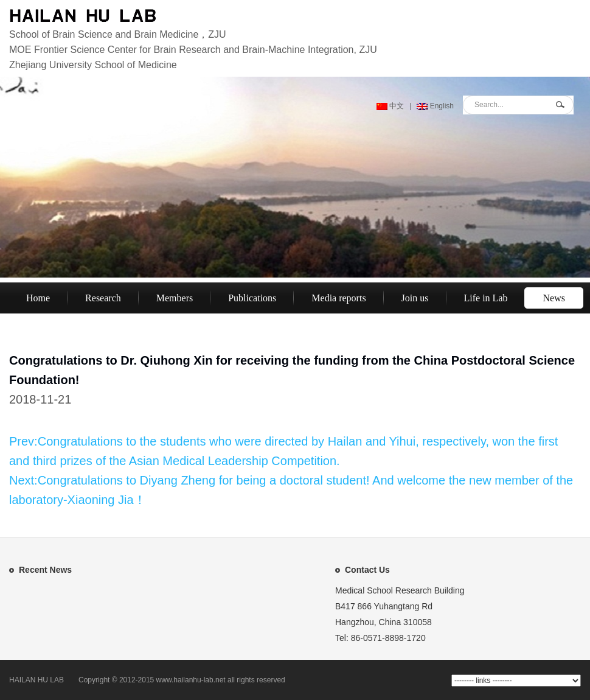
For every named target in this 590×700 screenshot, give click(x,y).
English (435, 106)
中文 (390, 106)
